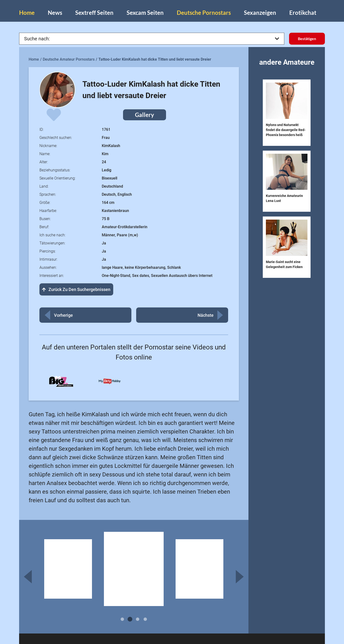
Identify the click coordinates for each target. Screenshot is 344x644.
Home (27, 13)
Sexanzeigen (260, 13)
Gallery (145, 115)
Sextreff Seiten (94, 13)
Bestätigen (307, 39)
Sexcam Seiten (145, 13)
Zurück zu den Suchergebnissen (76, 289)
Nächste (206, 315)
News (55, 13)
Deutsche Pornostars (204, 13)
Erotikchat (303, 13)
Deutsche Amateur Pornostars (69, 59)
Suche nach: (152, 39)
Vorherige (63, 315)
